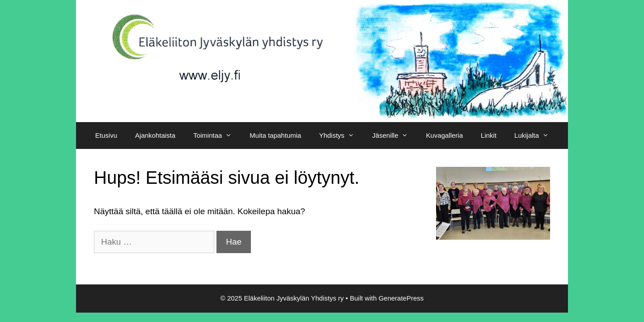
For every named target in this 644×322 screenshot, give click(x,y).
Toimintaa (217, 136)
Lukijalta (536, 136)
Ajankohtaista (155, 135)
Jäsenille (394, 136)
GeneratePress (401, 298)
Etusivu (106, 135)
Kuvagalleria (444, 135)
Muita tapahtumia (275, 135)
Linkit (489, 135)
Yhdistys (341, 136)
